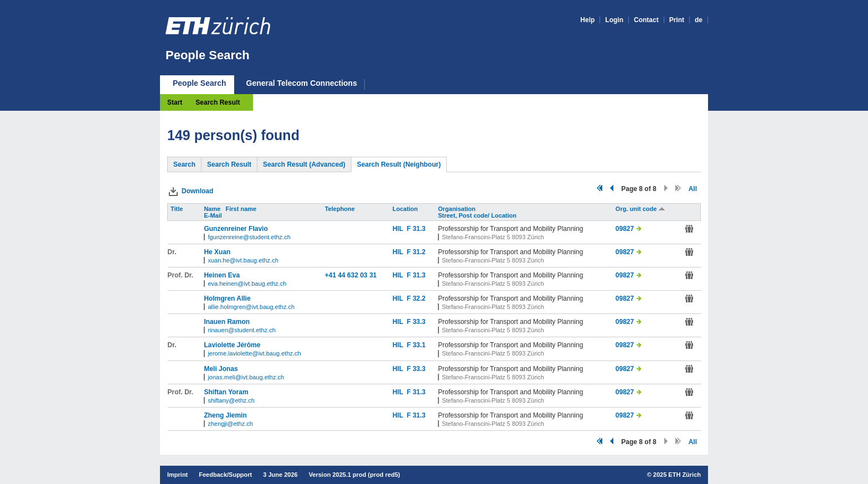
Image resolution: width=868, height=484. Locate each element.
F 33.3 (416, 322)
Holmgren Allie (227, 298)
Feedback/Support (225, 475)
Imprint (177, 475)
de (699, 20)
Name (213, 209)
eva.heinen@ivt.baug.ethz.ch (247, 284)
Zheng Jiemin (225, 415)
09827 (625, 229)
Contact (646, 20)
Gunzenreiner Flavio (236, 229)
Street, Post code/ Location (478, 215)
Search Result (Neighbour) (399, 164)
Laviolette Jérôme (232, 345)
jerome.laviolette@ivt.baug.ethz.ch (254, 353)
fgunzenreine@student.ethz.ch (249, 237)
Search (184, 164)
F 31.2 (416, 252)
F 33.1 (416, 345)
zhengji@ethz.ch (230, 424)
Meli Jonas (221, 369)
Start (175, 102)
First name (242, 209)
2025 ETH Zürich (677, 475)
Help (587, 20)
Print (677, 20)
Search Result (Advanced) (304, 164)
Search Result (218, 102)
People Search (208, 55)
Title (177, 209)
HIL (400, 229)
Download (197, 191)
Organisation (458, 209)
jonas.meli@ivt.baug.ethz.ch (246, 377)
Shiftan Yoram (226, 392)
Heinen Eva (222, 275)
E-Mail (213, 215)
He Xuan (217, 252)
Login (614, 20)
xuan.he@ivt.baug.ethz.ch (243, 260)
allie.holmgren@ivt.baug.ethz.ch (251, 307)
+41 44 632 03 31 (351, 275)
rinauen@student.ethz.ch (241, 330)
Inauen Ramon (227, 322)
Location (406, 209)
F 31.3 (416, 229)
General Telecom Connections (302, 83)
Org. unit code (641, 209)
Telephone (341, 209)
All (693, 189)
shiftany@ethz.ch (231, 400)
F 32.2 (416, 298)
